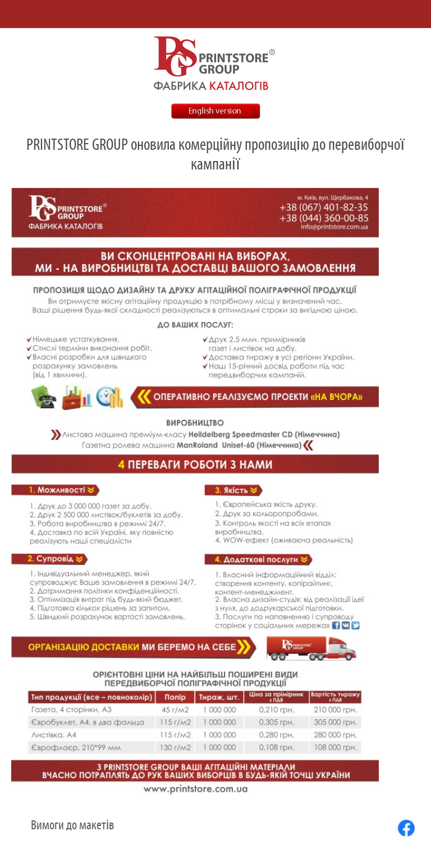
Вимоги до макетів (72, 825)
